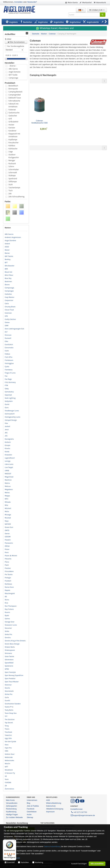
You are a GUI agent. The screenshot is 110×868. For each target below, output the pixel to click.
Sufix (7, 697)
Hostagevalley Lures (13, 417)
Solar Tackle (9, 656)
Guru (7, 408)
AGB (48, 800)
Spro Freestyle (10, 672)
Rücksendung (11, 809)
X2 (6, 776)
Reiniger (12, 160)
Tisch (10, 191)
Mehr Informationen (12, 858)
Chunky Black (10, 307)
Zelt (10, 194)
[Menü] (14, 842)
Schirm (11, 167)
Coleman (8, 313)
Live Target (9, 467)
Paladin (8, 540)
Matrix (7, 483)
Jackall (7, 426)
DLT (6, 332)
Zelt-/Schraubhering (16, 197)
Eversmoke (9, 348)
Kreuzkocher (13, 143)
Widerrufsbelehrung (54, 803)
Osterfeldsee (32, 812)
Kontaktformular (77, 809)
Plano (7, 562)
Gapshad (8, 395)
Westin (7, 764)
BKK (6, 269)
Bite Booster (9, 266)
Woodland (9, 770)
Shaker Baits (10, 647)
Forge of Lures (10, 373)
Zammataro (9, 789)
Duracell (8, 338)
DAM (7, 326)
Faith (7, 351)
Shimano (8, 653)
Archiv (29, 815)
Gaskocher (13, 116)
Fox (6, 376)
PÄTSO (7, 546)
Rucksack (12, 164)
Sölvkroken (9, 660)
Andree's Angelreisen (13, 237)
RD (6, 597)
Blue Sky (8, 278)
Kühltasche (13, 149)
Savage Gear (10, 622)
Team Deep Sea (11, 713)
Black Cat (8, 272)
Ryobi (7, 615)
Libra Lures (9, 464)
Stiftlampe (13, 182)
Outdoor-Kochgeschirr (14, 156)
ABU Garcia (13, 69)
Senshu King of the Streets (15, 641)
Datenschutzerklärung (52, 847)
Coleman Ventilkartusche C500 (39, 122)
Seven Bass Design (12, 644)
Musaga (8, 515)
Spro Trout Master (12, 682)
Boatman (8, 281)
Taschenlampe (14, 188)
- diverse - (12, 66)
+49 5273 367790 (79, 812)
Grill (10, 119)
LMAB (7, 471)
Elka (6, 341)
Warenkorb (100, 3)
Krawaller (8, 455)
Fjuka (7, 367)
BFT (6, 263)
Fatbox (7, 354)
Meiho (7, 493)
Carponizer (9, 300)
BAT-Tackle (13, 75)
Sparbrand (13, 179)
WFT (6, 767)
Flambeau (9, 370)
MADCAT (8, 474)
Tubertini (8, 735)
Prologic (8, 578)
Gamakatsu (9, 392)
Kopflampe (13, 140)
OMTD (7, 530)
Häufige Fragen (12, 815)
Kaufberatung (11, 812)
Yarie (7, 779)
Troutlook (8, 732)
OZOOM (8, 537)
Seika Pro (8, 634)
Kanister (12, 128)
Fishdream (9, 360)
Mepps (7, 496)
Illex (6, 423)
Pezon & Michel (11, 556)
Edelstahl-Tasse (15, 98)
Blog (29, 803)
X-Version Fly (10, 773)
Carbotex (8, 294)
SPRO (7, 669)
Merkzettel (86, 3)
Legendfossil (10, 458)
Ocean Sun (9, 527)
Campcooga (13, 78)
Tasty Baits (9, 710)
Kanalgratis (9, 439)
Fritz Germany (10, 382)
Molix (7, 511)
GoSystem (9, 401)
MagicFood (9, 477)
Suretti (7, 701)
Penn (7, 552)
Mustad (8, 518)
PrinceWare (9, 571)
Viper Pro (8, 748)
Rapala (7, 590)
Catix (7, 304)
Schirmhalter (14, 170)
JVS (6, 436)
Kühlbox (12, 146)
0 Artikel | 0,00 (97, 10)
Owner (7, 534)
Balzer (7, 250)
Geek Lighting (10, 398)
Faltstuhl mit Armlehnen (13, 105)
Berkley (8, 259)
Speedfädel (9, 663)
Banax (7, 253)
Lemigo (8, 461)
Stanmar (8, 685)
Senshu (8, 638)
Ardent (7, 244)
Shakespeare (10, 650)
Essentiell (11, 862)
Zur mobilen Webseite (14, 817)
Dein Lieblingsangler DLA (14, 329)
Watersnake (9, 760)
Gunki (7, 404)
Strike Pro (9, 694)
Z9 (6, 786)
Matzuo (8, 486)
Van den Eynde (10, 742)
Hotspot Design (11, 420)
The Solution (10, 719)
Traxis (7, 729)
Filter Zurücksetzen (16, 42)
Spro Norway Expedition (14, 675)
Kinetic (8, 448)
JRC (6, 433)
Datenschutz (51, 806)
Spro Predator (10, 679)
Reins (7, 600)
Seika (7, 631)
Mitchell (8, 508)
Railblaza (8, 584)
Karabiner (12, 131)
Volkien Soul (10, 754)
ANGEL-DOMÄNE (21, 10)
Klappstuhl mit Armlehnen (14, 135)
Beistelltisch (13, 86)
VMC (6, 751)
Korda (7, 452)
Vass (7, 745)
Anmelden (18, 2)
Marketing (39, 862)
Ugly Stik (8, 738)
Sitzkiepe (12, 176)
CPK (6, 316)
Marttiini (8, 480)
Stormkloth (9, 691)
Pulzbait (8, 581)
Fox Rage (8, 379)
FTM (6, 385)
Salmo (7, 619)
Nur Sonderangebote (16, 46)
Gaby (7, 389)
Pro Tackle (9, 575)
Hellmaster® (10, 414)
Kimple (8, 445)
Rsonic (7, 612)
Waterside (9, 757)
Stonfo (7, 688)
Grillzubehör (13, 122)
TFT (6, 716)
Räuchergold (10, 593)
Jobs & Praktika (33, 806)
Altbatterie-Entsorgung (55, 809)
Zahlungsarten (12, 806)
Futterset (12, 110)
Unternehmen (32, 800)
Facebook (31, 809)
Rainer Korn (9, 587)
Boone (7, 285)
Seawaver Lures (11, 625)
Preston (8, 568)
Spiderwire (9, 666)
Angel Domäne (14, 72)
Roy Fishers (9, 609)
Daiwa (7, 322)
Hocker (11, 125)
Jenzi (7, 430)
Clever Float (9, 310)
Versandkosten (12, 803)
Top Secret (9, 723)
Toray (7, 726)
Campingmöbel (15, 95)
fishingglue (9, 363)
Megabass (9, 489)
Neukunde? (32, 2)
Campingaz (9, 291)
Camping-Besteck (15, 92)
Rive (6, 603)
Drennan (8, 335)
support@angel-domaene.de (83, 815)
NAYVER (8, 524)
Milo (6, 505)
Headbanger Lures (12, 411)
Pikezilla (8, 559)
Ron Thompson (11, 606)
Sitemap (30, 817)
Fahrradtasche (14, 101)
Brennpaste (13, 89)
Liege (11, 152)
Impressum (50, 812)
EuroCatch (9, 344)
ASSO (7, 247)
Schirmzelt (13, 173)
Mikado (8, 502)
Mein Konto (71, 3)
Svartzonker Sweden (13, 704)
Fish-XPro (9, 357)
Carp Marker (10, 297)
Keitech (8, 442)
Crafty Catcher (10, 319)
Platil (7, 565)
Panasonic (9, 543)
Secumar (8, 628)
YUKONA (8, 782)
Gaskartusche (14, 113)
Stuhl (11, 185)
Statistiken (25, 862)
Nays (7, 521)
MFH (6, 499)
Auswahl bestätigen (79, 864)
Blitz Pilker (9, 275)
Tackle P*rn (9, 707)
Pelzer (7, 549)
